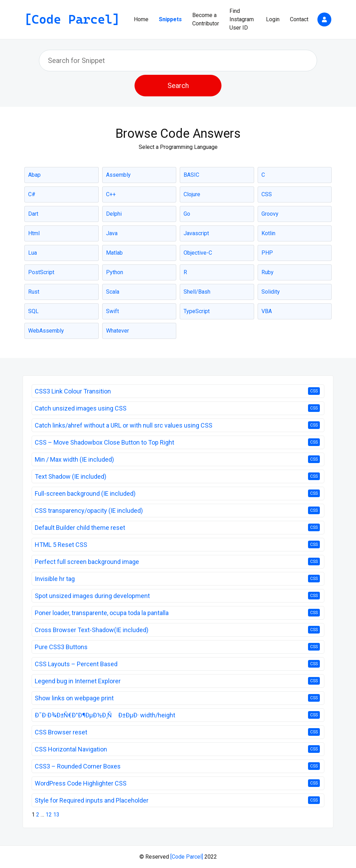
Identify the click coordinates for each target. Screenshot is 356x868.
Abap (34, 175)
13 (56, 815)
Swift (112, 311)
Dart (33, 214)
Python (115, 272)
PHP (267, 253)
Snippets (170, 19)
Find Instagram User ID (242, 19)
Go (187, 214)
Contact (299, 19)
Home (141, 19)
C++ (111, 194)
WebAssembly (46, 331)
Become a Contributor (206, 19)
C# (32, 194)
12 (49, 815)
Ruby (268, 272)
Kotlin (268, 233)
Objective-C (198, 253)
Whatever (118, 331)
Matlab (114, 253)
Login (273, 19)
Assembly (118, 175)
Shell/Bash (197, 292)
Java (112, 233)
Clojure (192, 194)
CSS (267, 194)
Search (178, 86)
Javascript (196, 233)
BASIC (191, 175)
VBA (267, 311)
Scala (113, 292)
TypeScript (197, 311)
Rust (34, 292)
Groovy (270, 214)
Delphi (114, 214)
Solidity (271, 292)
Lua (33, 253)
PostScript (41, 272)
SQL (33, 311)
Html (34, 233)
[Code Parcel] (187, 857)
